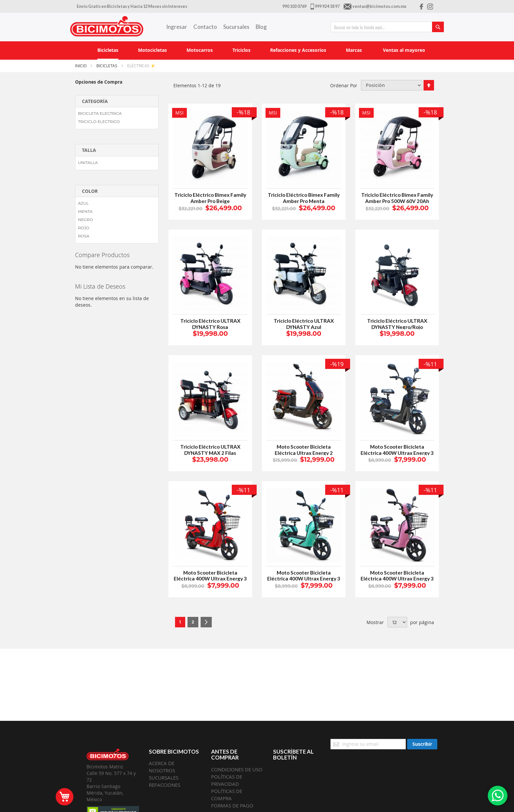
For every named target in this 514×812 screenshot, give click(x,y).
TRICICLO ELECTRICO (99, 122)
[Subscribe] (422, 744)
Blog (261, 27)
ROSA (84, 236)
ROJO (84, 228)
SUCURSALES (164, 778)
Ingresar (177, 27)
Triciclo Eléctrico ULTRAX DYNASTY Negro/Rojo (397, 324)
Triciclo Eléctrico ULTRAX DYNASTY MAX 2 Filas (210, 450)
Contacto (205, 27)
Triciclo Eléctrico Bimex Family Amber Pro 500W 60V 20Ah (397, 198)
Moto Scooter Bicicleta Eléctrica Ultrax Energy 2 (304, 450)
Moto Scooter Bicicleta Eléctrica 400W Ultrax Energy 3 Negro (397, 453)
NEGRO (85, 220)
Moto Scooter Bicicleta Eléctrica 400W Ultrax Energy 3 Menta (304, 579)
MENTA (85, 211)
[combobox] (387, 27)
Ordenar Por (344, 85)
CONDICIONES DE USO (237, 769)
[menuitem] (108, 51)
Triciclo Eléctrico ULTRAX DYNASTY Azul (304, 324)
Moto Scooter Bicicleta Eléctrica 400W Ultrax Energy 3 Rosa (397, 579)
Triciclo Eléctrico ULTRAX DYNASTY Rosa (210, 324)
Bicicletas (107, 66)
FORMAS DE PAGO (232, 805)
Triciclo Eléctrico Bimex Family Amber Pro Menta (304, 198)
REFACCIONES (165, 785)
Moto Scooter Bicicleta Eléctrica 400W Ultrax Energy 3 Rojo (210, 579)
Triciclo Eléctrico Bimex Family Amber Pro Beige (210, 198)
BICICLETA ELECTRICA (100, 113)
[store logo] (107, 26)
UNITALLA (88, 162)
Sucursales (236, 27)
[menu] (257, 51)
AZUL (83, 203)
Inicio (81, 66)
